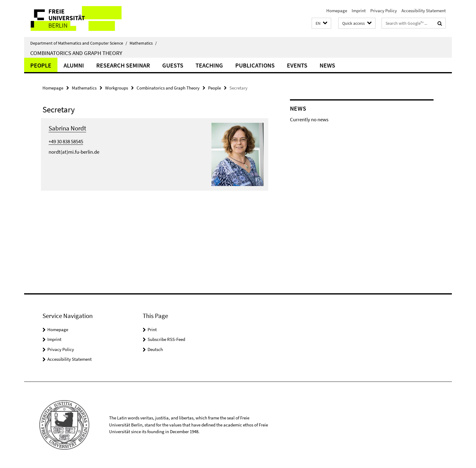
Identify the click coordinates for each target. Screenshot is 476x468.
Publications (255, 65)
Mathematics (143, 43)
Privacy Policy (384, 11)
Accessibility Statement (424, 11)
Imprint (359, 11)
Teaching (209, 65)
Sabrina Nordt (67, 128)
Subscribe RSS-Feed (166, 339)
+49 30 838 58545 (66, 141)
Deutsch (155, 349)
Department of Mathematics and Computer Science (79, 43)
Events (297, 65)
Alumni (74, 65)
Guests (173, 65)
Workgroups (117, 88)
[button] (321, 23)
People (41, 65)
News (327, 65)
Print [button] (152, 329)
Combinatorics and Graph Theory (76, 53)
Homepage (337, 11)
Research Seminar (123, 65)
